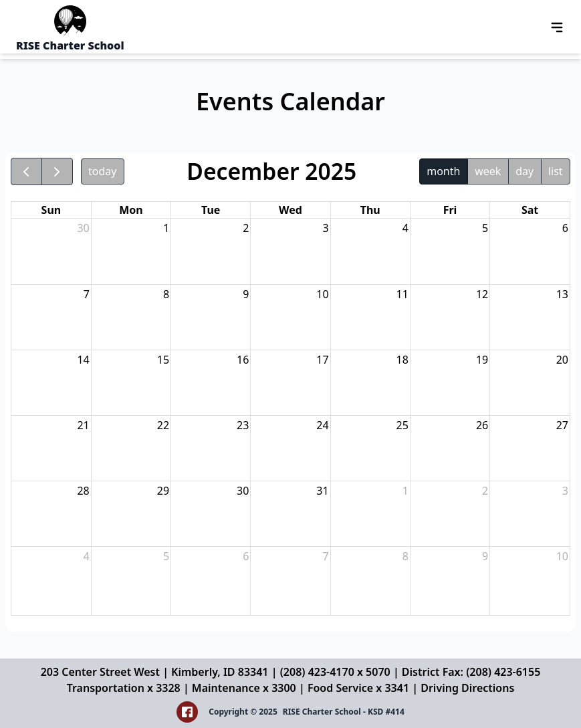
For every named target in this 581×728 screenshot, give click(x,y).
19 (482, 360)
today (102, 171)
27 (562, 425)
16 (243, 360)
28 (83, 491)
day (525, 171)
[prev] (26, 171)
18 (402, 360)
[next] (57, 171)
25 (402, 425)
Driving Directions (467, 688)
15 (163, 360)
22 (163, 425)
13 (562, 294)
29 (163, 491)
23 (243, 425)
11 (402, 294)
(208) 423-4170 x (323, 672)
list (556, 171)
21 (83, 425)
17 (322, 360)
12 (482, 294)
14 (83, 360)
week (488, 171)
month (443, 171)
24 (322, 425)
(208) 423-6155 (503, 672)
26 (482, 425)
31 (322, 491)
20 (562, 360)
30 (83, 228)
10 (322, 294)
